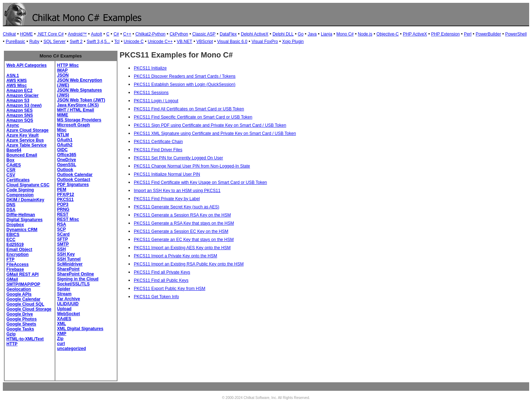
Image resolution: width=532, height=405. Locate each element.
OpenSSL (67, 165)
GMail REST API (23, 274)
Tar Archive (69, 299)
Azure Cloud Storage (28, 130)
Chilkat (9, 34)
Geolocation (19, 289)
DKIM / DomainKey (25, 200)
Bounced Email (22, 155)
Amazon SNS (20, 115)
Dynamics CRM (22, 230)
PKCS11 (65, 199)
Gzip (11, 334)
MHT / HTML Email (76, 110)
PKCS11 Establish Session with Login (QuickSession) (185, 84)
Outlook (65, 170)
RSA (62, 224)
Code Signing (20, 190)
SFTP (63, 239)
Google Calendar (23, 299)
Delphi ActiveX (255, 34)
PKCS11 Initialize (150, 68)
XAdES (64, 319)
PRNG (63, 209)
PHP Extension (446, 34)
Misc (62, 130)
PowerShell (516, 34)
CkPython (179, 34)
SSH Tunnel (69, 259)
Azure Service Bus (25, 140)
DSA (11, 210)
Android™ (77, 34)
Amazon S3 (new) (24, 105)
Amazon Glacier (23, 95)
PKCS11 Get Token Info (156, 297)
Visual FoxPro (265, 42)
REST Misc (68, 219)
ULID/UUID (68, 304)
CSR (11, 170)
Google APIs (19, 294)
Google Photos (21, 319)
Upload (64, 309)
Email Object (19, 250)
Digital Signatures (24, 220)
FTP (10, 259)
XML (62, 324)
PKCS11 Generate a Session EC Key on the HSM (181, 231)
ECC (11, 240)
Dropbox (15, 225)
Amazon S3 (18, 100)
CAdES (14, 165)
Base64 (14, 150)
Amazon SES (20, 110)
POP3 (63, 204)
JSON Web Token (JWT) (81, 100)
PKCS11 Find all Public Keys (161, 280)
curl (61, 344)
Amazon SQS (20, 120)
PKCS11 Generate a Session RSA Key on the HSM (182, 215)
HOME (26, 34)
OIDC (62, 150)
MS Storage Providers (79, 120)
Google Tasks (20, 329)
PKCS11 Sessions (151, 93)
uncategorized (72, 349)
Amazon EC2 (19, 91)
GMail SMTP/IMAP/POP (23, 282)
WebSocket (68, 314)
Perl (468, 34)
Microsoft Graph (74, 125)
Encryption (18, 255)
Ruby (34, 42)
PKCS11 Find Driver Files (158, 150)
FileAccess (18, 264)
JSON (63, 75)
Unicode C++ (160, 42)
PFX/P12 (66, 195)
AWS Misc (17, 86)
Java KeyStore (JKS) (78, 105)
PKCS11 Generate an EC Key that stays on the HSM (184, 240)
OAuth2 (65, 145)
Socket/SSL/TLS (73, 284)
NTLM (63, 135)
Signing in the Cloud (78, 279)
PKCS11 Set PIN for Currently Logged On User (178, 158)
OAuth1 (65, 140)
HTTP (12, 344)
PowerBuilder (488, 34)
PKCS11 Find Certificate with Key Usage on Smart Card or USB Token (200, 182)
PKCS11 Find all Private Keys (162, 272)
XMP (62, 334)
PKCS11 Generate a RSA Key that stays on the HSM (184, 223)
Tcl (117, 42)
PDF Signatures (73, 185)
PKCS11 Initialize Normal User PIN (167, 174)
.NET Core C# (50, 34)
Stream (64, 294)
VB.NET (184, 42)
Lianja (327, 34)
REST (63, 214)
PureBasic (15, 42)
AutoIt (96, 34)
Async (13, 125)
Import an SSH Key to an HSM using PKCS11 (177, 191)
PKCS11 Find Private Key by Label (167, 199)
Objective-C (388, 34)
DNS (11, 205)
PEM (62, 190)
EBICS (13, 235)
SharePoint (68, 269)
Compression (20, 195)
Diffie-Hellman (21, 215)
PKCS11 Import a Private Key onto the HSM (175, 256)
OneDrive (67, 160)
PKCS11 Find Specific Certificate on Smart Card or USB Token (193, 117)
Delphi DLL (283, 34)
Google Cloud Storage (29, 309)
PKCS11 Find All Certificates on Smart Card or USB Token (189, 109)
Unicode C (134, 42)
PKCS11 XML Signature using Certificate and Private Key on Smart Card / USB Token (215, 133)
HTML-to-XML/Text (25, 339)
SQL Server (54, 42)
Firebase (15, 269)
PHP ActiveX (415, 34)
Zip (60, 339)
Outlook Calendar (75, 175)
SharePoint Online (76, 274)
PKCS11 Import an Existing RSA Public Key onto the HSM (189, 264)
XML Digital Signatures (80, 329)
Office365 (67, 155)
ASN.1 (13, 76)
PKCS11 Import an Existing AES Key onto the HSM (182, 248)
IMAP (62, 70)
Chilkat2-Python (151, 34)
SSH (62, 249)
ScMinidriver (70, 264)
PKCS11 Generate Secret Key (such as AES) (177, 207)
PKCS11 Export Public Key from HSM (169, 289)
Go (301, 34)
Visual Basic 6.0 (232, 42)
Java (312, 34)
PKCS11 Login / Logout (156, 101)
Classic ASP (204, 34)
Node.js (365, 34)
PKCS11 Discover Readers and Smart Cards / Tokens (185, 76)
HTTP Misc (68, 65)
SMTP (63, 244)
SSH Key (66, 254)
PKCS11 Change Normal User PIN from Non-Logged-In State (192, 166)
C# (116, 34)
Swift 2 (76, 42)
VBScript (205, 42)
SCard (63, 234)
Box (10, 160)
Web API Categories (26, 65)
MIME (63, 115)
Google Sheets (21, 324)
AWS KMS (17, 81)
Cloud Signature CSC (28, 185)
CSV (11, 175)
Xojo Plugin (293, 42)
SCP (62, 229)
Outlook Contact (74, 180)
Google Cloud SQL (25, 304)
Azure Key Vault (23, 135)
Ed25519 (15, 245)
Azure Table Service (26, 145)
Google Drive (20, 314)
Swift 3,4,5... (98, 42)
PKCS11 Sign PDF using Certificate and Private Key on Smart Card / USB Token (210, 125)
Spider (64, 289)
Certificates (18, 180)
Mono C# (345, 34)
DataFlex (228, 34)
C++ (127, 34)
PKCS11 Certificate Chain (158, 142)
